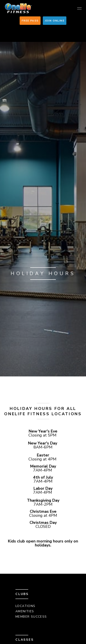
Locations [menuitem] (25, 606)
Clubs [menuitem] (22, 594)
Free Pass (30, 21)
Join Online (55, 21)
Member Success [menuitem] (31, 617)
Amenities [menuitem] (25, 611)
